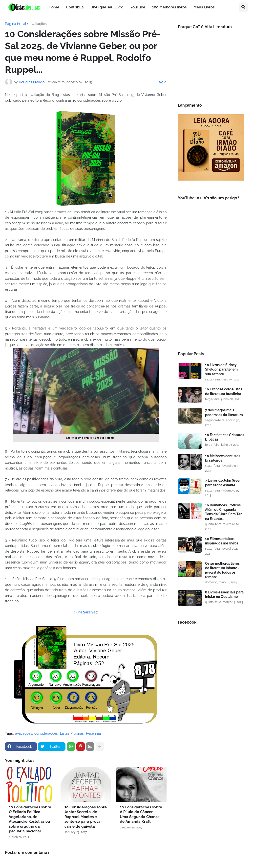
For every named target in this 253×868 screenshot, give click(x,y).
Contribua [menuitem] (75, 7)
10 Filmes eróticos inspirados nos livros (222, 541)
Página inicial (16, 24)
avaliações (38, 24)
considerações (46, 733)
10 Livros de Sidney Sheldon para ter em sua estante (221, 369)
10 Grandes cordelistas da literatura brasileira (224, 391)
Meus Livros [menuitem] (204, 7)
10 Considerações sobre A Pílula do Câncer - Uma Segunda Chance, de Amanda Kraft (141, 814)
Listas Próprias (72, 733)
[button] (243, 7)
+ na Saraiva (86, 612)
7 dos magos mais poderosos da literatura (224, 412)
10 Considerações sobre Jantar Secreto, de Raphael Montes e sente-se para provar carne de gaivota (86, 817)
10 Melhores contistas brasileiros (223, 458)
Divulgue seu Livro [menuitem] (107, 7)
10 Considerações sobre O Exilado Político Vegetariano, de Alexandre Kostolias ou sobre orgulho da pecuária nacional (30, 819)
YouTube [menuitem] (138, 7)
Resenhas (94, 733)
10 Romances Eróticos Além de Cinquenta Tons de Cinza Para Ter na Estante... (223, 512)
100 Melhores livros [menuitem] (169, 7)
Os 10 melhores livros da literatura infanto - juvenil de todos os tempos (222, 570)
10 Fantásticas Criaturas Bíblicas (225, 437)
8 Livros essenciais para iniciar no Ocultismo (224, 594)
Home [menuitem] (54, 7)
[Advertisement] (211, 307)
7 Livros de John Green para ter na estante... (223, 483)
